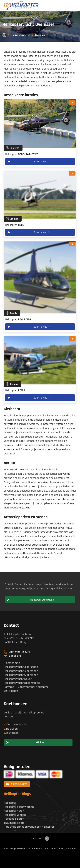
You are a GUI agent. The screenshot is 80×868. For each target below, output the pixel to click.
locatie (22, 724)
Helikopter (10, 803)
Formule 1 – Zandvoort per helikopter (26, 687)
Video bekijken (17, 784)
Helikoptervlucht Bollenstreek (22, 683)
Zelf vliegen (11, 691)
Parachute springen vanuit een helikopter (29, 827)
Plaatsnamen (12, 663)
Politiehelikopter (14, 819)
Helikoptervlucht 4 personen (21, 671)
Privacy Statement (67, 849)
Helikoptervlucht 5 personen (21, 675)
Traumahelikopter (15, 823)
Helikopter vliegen (15, 815)
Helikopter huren (14, 811)
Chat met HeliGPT (19, 652)
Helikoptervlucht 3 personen (21, 667)
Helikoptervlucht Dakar (18, 679)
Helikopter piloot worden (19, 807)
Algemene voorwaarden (44, 849)
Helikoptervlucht (21, 35)
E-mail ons (15, 656)
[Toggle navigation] (75, 6)
